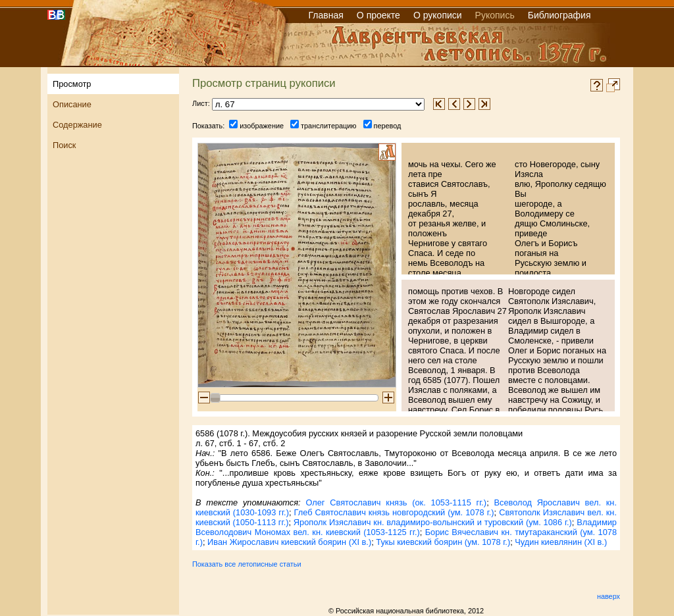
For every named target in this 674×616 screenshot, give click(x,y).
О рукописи (438, 15)
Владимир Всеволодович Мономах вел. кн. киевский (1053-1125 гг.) (406, 527)
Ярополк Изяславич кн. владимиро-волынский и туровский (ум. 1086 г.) (433, 522)
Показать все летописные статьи (246, 564)
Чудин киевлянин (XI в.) (561, 542)
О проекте (378, 15)
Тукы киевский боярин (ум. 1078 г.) (443, 542)
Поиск (64, 145)
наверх (609, 596)
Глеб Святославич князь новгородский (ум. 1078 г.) (394, 512)
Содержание (77, 125)
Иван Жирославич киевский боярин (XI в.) (289, 542)
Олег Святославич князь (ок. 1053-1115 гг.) (396, 502)
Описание (72, 104)
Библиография (559, 15)
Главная (326, 15)
